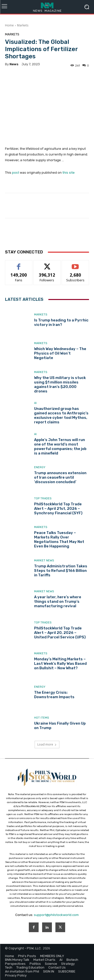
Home (9, 25)
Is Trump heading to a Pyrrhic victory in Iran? (61, 322)
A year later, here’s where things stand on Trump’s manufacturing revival (58, 602)
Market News (44, 561)
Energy (40, 467)
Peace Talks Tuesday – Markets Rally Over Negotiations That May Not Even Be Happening (59, 539)
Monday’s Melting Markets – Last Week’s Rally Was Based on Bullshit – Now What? (60, 664)
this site (69, 173)
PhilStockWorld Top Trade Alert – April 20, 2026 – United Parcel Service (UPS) (60, 633)
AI (35, 403)
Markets (23, 25)
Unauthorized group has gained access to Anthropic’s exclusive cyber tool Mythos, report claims (61, 415)
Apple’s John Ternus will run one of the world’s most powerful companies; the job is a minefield (60, 447)
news (14, 64)
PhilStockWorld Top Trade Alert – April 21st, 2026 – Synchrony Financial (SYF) (58, 509)
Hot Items (41, 718)
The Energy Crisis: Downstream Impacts (54, 695)
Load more (47, 744)
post (16, 173)
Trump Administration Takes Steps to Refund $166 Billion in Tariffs (61, 571)
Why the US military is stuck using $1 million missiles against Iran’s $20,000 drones (60, 384)
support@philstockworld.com (56, 915)
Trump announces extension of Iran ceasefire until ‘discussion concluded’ (60, 477)
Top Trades (43, 498)
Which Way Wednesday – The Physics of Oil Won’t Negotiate (60, 353)
